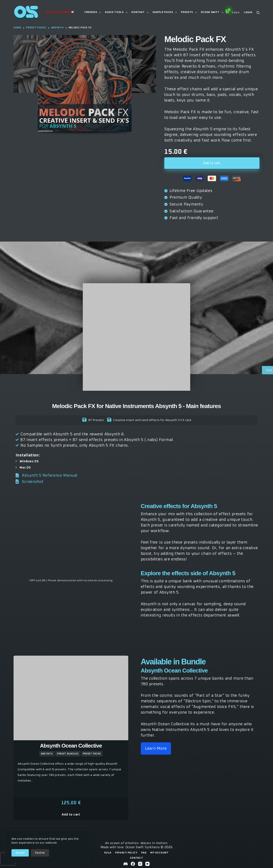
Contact (137, 858)
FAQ (144, 853)
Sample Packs (165, 13)
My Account (160, 853)
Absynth (47, 754)
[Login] (248, 13)
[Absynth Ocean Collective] (71, 698)
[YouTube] (147, 864)
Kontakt (141, 13)
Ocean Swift (213, 13)
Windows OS (29, 461)
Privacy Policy (126, 853)
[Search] (258, 13)
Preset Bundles (68, 754)
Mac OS (25, 468)
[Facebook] (133, 864)
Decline (40, 853)
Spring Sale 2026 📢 (60, 12)
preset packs (92, 754)
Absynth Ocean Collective (71, 746)
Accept (20, 853)
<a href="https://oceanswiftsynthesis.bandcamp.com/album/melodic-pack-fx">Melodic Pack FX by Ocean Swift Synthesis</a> (71, 539)
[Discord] (126, 864)
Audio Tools (117, 13)
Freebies (94, 13)
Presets (190, 13)
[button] (136, 461)
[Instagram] (140, 864)
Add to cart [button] (71, 815)
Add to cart (212, 163)
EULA (108, 853)
